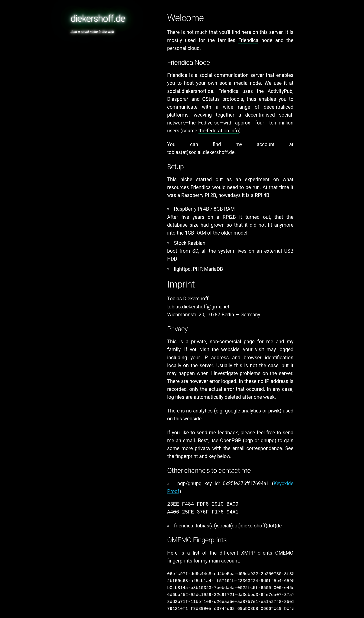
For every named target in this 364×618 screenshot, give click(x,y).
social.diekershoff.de (190, 91)
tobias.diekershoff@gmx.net (198, 307)
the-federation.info (219, 131)
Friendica (248, 40)
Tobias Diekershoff (188, 299)
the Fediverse (204, 123)
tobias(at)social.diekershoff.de (201, 152)
